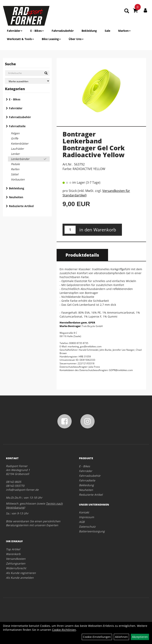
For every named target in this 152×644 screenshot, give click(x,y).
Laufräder (17, 149)
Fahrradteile (17, 126)
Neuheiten (16, 197)
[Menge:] (70, 230)
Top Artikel (13, 549)
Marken (124, 31)
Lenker (15, 154)
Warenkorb (13, 554)
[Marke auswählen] (27, 81)
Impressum (86, 517)
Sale (107, 31)
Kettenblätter (20, 143)
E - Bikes (37, 31)
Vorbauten (18, 179)
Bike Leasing (51, 39)
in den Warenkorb (98, 230)
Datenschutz (87, 527)
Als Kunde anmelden (20, 578)
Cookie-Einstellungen (97, 637)
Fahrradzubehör (63, 31)
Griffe (15, 138)
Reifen (15, 169)
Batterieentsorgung (92, 531)
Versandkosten (16, 559)
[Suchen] (46, 73)
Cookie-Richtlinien (64, 630)
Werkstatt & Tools (20, 39)
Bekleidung (89, 31)
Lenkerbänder (20, 159)
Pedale (15, 164)
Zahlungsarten (16, 563)
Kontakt (84, 512)
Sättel (15, 174)
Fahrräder (15, 31)
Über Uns (76, 39)
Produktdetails (82, 255)
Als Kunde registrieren (21, 573)
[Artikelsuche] (127, 11)
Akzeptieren (140, 637)
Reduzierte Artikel (21, 206)
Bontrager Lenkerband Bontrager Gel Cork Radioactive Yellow (94, 144)
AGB (82, 522)
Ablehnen (121, 637)
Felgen (15, 133)
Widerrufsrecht (16, 568)
